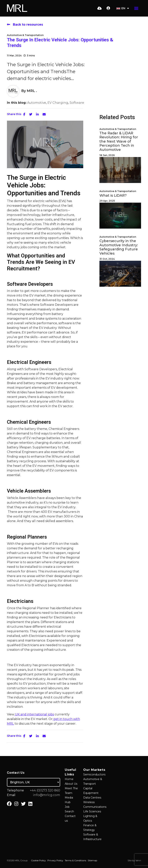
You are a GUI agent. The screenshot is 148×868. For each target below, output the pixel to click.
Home (69, 779)
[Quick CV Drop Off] (100, 8)
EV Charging (58, 103)
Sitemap (92, 860)
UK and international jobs (34, 714)
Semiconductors (94, 774)
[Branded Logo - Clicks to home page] (17, 8)
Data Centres (92, 798)
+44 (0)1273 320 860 (45, 790)
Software (77, 103)
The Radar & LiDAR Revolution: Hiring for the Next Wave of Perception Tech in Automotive (119, 142)
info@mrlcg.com (47, 795)
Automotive (37, 103)
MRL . (32, 91)
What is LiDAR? (113, 196)
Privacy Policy (55, 860)
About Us (71, 784)
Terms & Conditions (75, 860)
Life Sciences (92, 811)
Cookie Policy (38, 860)
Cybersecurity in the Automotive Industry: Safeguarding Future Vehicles (119, 247)
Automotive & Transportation (25, 35)
